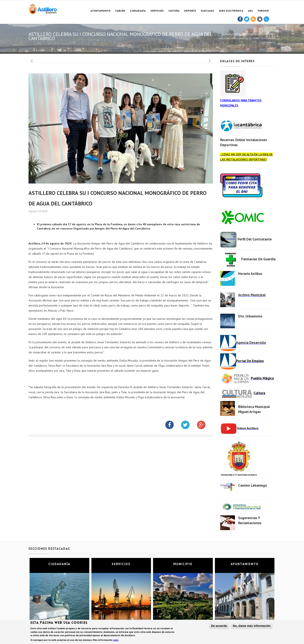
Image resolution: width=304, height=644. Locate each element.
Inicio (229, 34)
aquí (116, 640)
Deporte (190, 11)
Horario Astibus (250, 274)
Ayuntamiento (101, 11)
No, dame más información (252, 626)
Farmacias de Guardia (258, 259)
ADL (250, 11)
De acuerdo (219, 626)
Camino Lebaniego (253, 485)
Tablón (120, 11)
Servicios (157, 11)
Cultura (174, 11)
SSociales (208, 11)
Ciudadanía (138, 11)
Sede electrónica (231, 11)
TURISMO (263, 11)
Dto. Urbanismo (250, 316)
